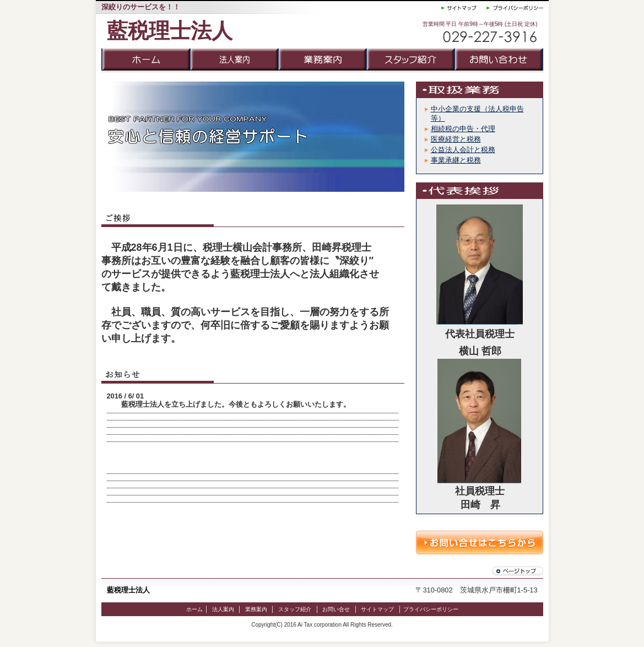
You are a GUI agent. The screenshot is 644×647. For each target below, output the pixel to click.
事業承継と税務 (456, 160)
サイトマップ (377, 609)
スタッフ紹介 (295, 609)
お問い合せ (336, 609)
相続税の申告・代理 (463, 129)
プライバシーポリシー (431, 609)
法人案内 (223, 609)
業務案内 (256, 609)
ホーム (194, 609)
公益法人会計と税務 (463, 150)
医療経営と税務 (456, 139)
